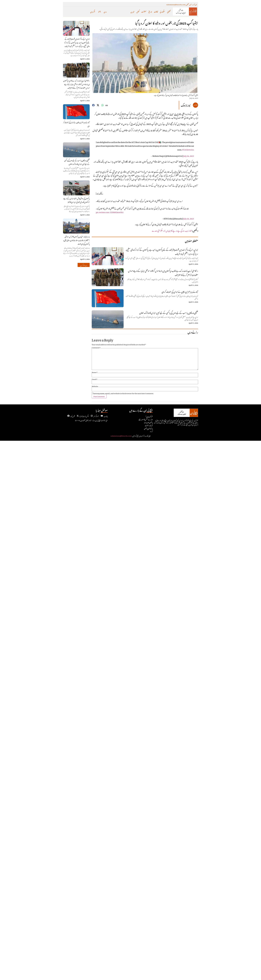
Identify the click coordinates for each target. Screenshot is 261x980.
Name (95, 372)
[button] (84, 265)
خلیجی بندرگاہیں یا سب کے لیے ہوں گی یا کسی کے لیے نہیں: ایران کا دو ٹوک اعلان (77, 162)
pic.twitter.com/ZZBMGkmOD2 (110, 212)
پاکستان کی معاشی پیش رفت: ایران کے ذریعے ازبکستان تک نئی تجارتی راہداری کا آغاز (77, 200)
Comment (96, 347)
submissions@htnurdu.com (121, 436)
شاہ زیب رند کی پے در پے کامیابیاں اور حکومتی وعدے (172, 230)
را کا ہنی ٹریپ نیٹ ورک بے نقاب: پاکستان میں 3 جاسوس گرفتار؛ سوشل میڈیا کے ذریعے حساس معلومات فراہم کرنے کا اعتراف (76, 84)
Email (95, 379)
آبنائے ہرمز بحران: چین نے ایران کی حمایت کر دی (76, 124)
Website (95, 386)
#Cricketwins (188, 149)
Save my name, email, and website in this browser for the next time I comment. (123, 393)
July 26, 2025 (189, 156)
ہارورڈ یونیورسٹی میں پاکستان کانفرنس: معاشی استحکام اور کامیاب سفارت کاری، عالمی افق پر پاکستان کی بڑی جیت (76, 240)
